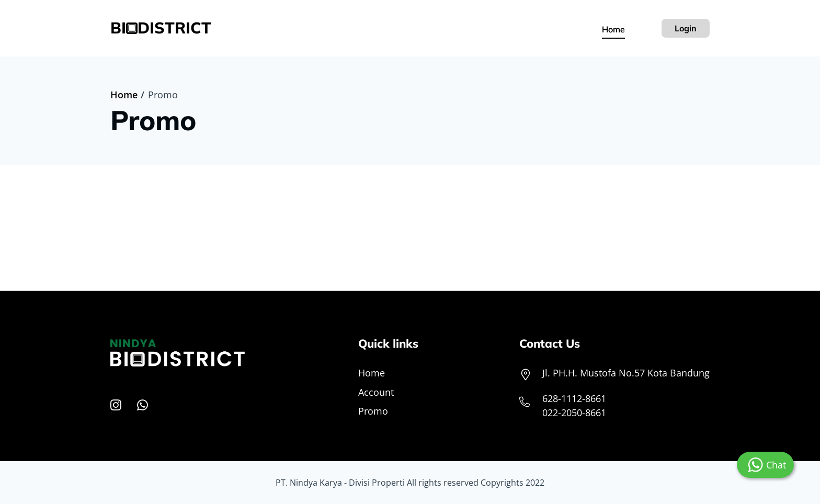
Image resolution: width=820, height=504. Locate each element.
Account (376, 392)
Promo (373, 411)
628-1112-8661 (574, 398)
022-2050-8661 (574, 413)
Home (613, 29)
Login (686, 28)
